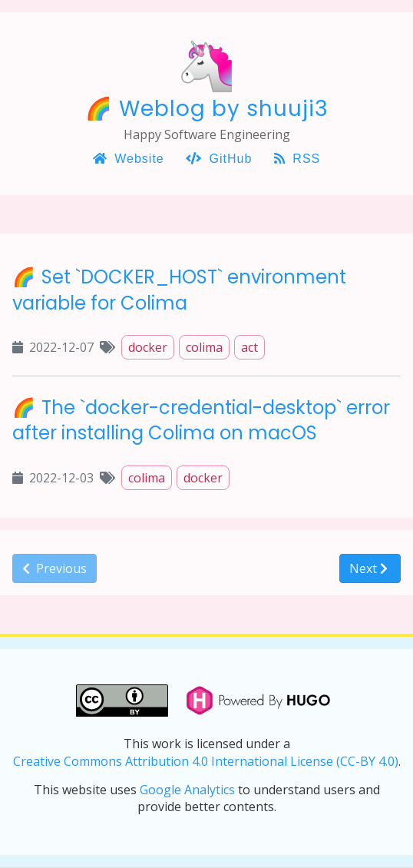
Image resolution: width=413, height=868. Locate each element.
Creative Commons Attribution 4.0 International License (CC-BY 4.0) (206, 761)
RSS (297, 159)
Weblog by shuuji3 (224, 109)
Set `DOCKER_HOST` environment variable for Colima (179, 290)
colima (204, 347)
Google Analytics (187, 790)
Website (129, 159)
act (249, 347)
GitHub (219, 159)
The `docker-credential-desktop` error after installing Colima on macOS (201, 421)
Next (368, 568)
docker (148, 347)
